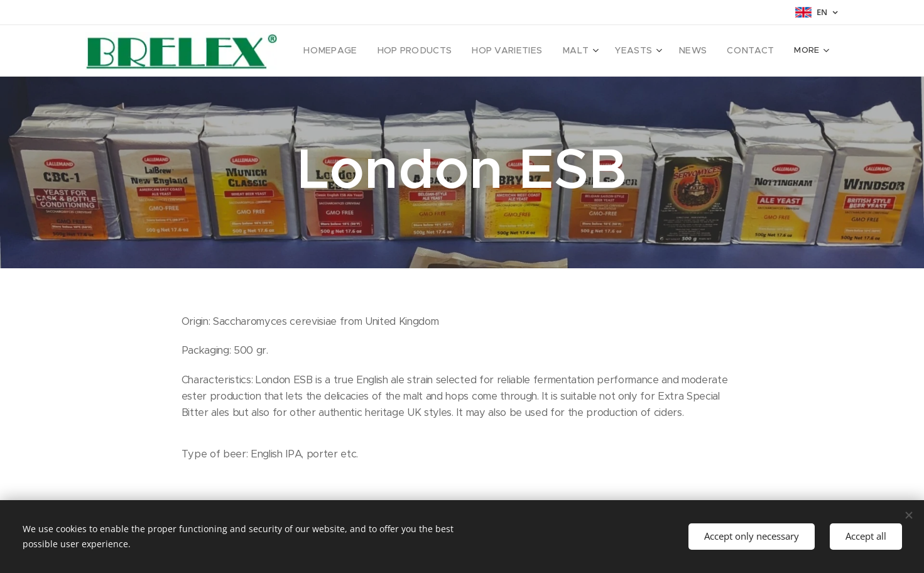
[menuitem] (350, 51)
